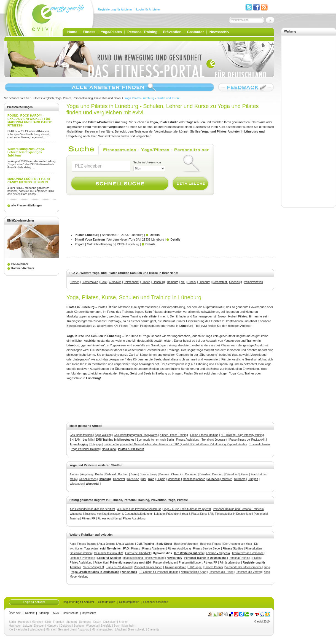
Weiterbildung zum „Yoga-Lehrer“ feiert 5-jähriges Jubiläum (26, 152)
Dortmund (191, 474)
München (37, 622)
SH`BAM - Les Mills (82, 440)
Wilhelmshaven (254, 282)
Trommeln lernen (260, 444)
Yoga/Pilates (111, 32)
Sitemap (44, 613)
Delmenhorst (132, 282)
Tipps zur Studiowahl (119, 567)
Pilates (257, 558)
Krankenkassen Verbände (248, 553)
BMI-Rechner (20, 264)
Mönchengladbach (194, 479)
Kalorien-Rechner (23, 268)
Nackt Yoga (109, 449)
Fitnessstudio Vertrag (249, 572)
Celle (104, 282)
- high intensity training (250, 435)
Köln (48, 622)
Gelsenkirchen (88, 479)
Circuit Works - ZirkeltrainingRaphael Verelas (219, 444)
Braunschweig (148, 474)
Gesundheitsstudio (81, 435)
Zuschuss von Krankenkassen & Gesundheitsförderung (118, 514)
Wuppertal (92, 626)
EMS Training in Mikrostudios (115, 440)
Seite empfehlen (129, 602)
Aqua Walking (103, 435)
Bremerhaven (90, 282)
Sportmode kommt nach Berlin (155, 440)
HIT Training (228, 435)
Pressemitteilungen (165, 563)
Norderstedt (220, 282)
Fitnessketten (253, 549)
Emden (146, 282)
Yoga (267, 567)
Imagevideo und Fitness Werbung (144, 558)
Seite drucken (107, 602)
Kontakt (30, 613)
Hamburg (173, 282)
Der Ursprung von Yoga (238, 544)
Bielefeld (111, 474)
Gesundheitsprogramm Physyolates (136, 435)
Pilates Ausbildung (134, 518)
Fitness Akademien (154, 549)
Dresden (205, 474)
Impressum (89, 613)
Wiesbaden (77, 484)
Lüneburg (204, 282)
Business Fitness (211, 544)
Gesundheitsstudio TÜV (108, 553)
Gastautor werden (81, 553)
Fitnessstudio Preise (221, 572)
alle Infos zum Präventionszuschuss (139, 509)
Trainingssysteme (175, 567)
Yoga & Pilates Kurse (195, 514)
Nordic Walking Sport (193, 572)
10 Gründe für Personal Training (159, 572)
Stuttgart (253, 479)
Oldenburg (236, 282)
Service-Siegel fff (94, 567)
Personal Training (142, 32)
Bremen (75, 282)
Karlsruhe (133, 479)
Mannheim (174, 479)
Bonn (117, 626)
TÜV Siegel (195, 567)
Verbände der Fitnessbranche (244, 567)
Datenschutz (71, 613)
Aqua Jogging (79, 444)
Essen (245, 474)
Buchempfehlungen (186, 544)
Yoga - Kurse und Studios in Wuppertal (187, 509)
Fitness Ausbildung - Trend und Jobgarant (202, 440)
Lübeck (192, 282)
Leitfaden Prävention (167, 514)
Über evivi (15, 613)
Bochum (123, 474)
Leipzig (161, 479)
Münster (226, 479)
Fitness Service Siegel (207, 549)
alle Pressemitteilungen (27, 205)
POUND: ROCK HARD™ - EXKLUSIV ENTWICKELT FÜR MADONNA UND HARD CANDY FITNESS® (30, 120)
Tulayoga (96, 444)
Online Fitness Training (204, 435)
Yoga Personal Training (85, 449)
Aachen (74, 474)
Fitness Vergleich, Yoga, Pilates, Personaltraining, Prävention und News (77, 98)
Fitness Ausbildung (109, 518)
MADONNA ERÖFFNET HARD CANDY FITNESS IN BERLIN (29, 180)
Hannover (119, 479)
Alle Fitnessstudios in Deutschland (230, 514)
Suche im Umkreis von (147, 162)
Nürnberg (240, 479)
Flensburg (158, 282)
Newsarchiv (219, 32)
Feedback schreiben (156, 602)
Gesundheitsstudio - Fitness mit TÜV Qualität (162, 444)
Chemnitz (177, 474)
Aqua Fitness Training (83, 544)
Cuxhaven (115, 282)
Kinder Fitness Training (174, 435)
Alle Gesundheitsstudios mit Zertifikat (92, 509)
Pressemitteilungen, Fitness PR (198, 563)
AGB (56, 613)
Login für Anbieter (148, 10)
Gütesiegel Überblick (138, 553)
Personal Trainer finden (148, 567)
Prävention (172, 32)
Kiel (183, 282)
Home (72, 32)
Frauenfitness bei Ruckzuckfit (247, 440)
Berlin (12, 622)
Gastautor (195, 32)
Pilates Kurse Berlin (131, 449)
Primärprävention (230, 563)
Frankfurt (59, 622)
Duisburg (218, 474)
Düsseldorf (232, 474)
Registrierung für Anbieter (115, 10)
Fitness (89, 32)
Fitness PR (89, 518)
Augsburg (87, 474)
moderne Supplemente (118, 444)
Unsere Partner (214, 567)
